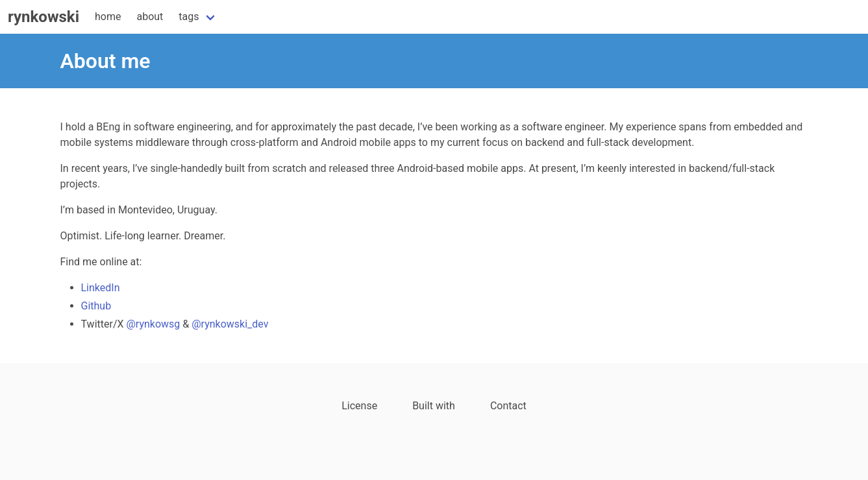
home (108, 17)
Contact (508, 406)
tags (189, 17)
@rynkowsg (154, 324)
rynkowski (43, 17)
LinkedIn (101, 288)
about (150, 17)
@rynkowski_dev (230, 324)
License (359, 406)
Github (96, 306)
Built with (434, 406)
